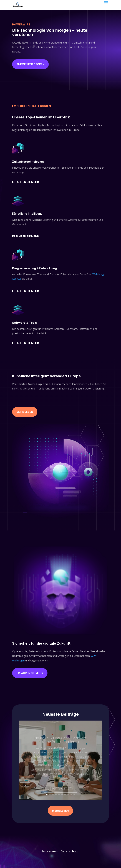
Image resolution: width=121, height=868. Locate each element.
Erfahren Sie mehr (26, 182)
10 (74, 794)
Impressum (50, 851)
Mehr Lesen (25, 412)
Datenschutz (70, 851)
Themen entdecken (30, 64)
